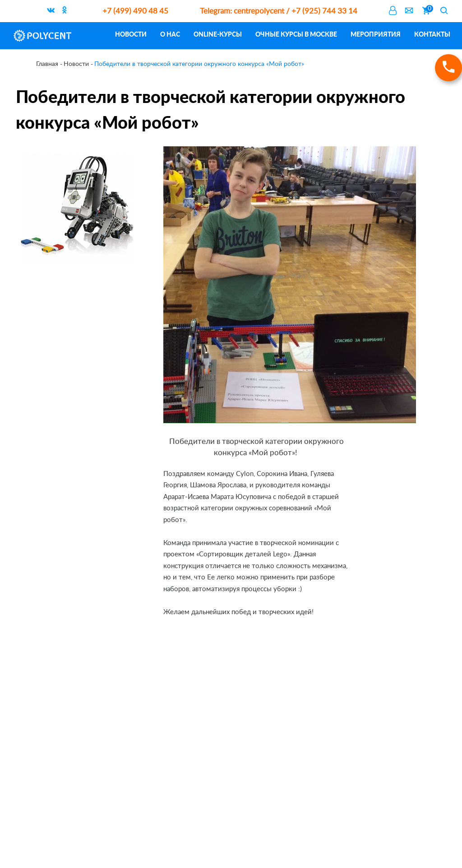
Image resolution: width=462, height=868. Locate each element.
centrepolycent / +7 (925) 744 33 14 (279, 11)
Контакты (432, 34)
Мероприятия (376, 34)
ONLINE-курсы (218, 34)
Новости (131, 34)
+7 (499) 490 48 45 (135, 11)
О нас (170, 34)
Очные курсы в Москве (296, 34)
